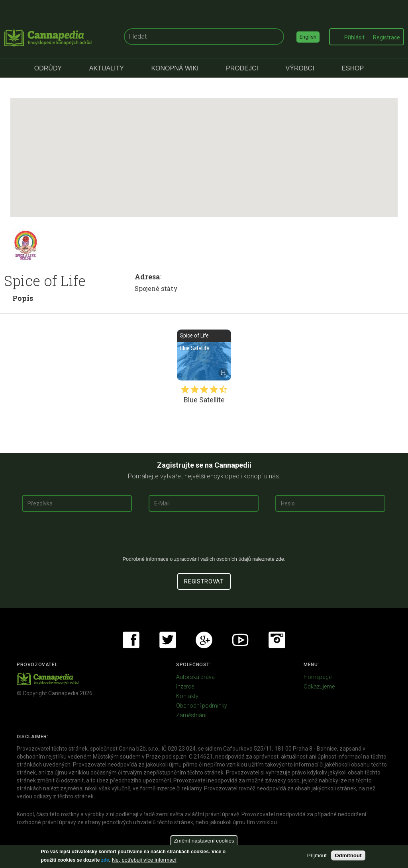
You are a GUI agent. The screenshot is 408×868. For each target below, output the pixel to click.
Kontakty (187, 696)
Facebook (131, 640)
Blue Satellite (204, 355)
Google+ (204, 640)
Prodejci (242, 68)
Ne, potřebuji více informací (144, 860)
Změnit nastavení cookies (204, 841)
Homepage (318, 677)
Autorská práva (195, 677)
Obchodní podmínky (202, 706)
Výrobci (300, 68)
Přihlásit (354, 37)
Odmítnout (348, 855)
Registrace (386, 37)
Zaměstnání (191, 715)
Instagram (277, 640)
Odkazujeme (319, 687)
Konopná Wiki (175, 68)
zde (105, 860)
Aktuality (107, 68)
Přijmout (317, 855)
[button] (204, 150)
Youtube (240, 640)
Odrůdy (48, 68)
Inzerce (185, 687)
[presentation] (204, 537)
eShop (353, 68)
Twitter (168, 640)
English (308, 37)
